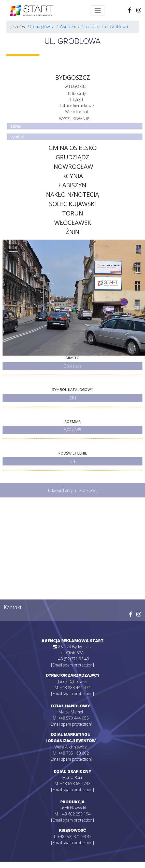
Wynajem (68, 27)
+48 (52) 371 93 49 (75, 837)
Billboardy (77, 93)
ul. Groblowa (117, 27)
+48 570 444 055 (74, 718)
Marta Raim (73, 777)
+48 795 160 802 (74, 753)
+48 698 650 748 (75, 783)
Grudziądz (91, 27)
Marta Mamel (71, 712)
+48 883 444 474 (75, 688)
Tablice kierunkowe (77, 106)
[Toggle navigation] (98, 10)
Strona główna (41, 27)
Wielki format (77, 112)
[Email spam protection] (72, 665)
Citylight (77, 99)
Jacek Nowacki (73, 808)
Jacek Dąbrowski (72, 681)
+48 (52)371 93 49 (72, 659)
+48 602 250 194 (75, 814)
